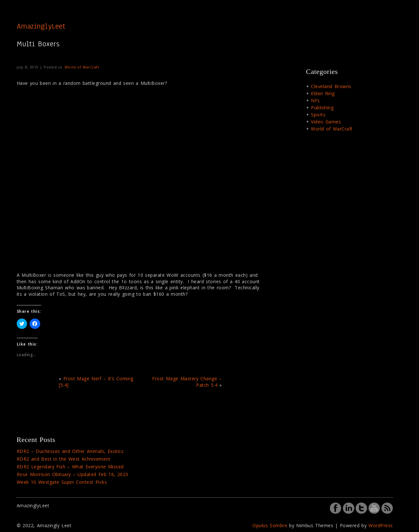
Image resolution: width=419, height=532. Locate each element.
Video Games (326, 122)
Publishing (322, 108)
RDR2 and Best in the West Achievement (64, 459)
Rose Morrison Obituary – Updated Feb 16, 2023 (73, 474)
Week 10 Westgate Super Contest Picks (62, 482)
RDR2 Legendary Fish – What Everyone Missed (70, 467)
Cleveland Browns (331, 86)
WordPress (381, 525)
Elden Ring (323, 93)
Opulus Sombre (270, 525)
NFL (316, 100)
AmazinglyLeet (41, 26)
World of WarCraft (82, 67)
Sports (318, 115)
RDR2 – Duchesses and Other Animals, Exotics (70, 451)
